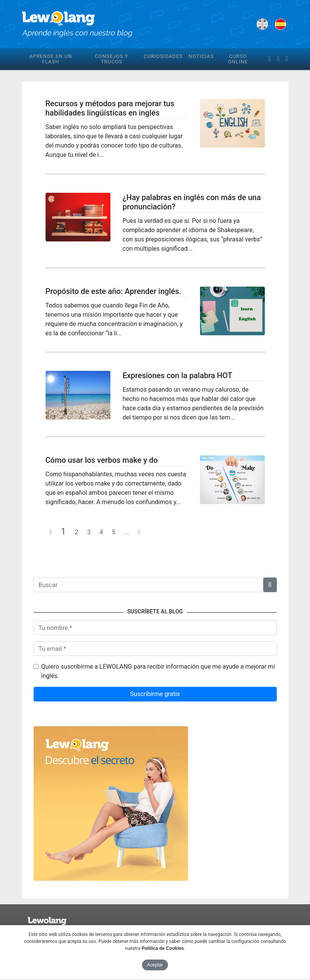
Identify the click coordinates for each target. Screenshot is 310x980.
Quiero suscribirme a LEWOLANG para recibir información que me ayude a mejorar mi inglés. (158, 671)
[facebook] (269, 59)
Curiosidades (163, 56)
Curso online (238, 59)
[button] (270, 585)
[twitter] (278, 59)
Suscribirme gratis (155, 694)
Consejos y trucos (112, 59)
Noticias (201, 56)
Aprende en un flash (51, 59)
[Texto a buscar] (148, 585)
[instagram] (287, 59)
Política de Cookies (163, 948)
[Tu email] (155, 649)
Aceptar (155, 965)
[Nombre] (155, 628)
